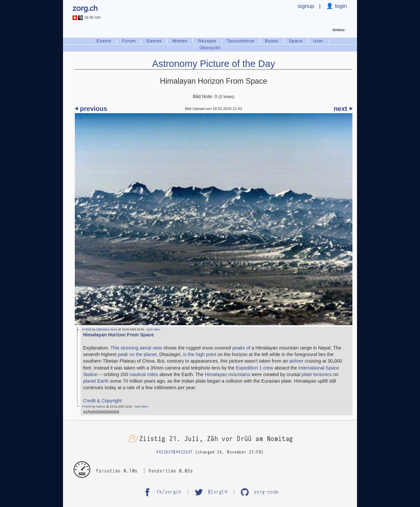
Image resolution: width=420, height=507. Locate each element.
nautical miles (144, 374)
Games (154, 41)
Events (104, 41)
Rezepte (207, 41)
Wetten (180, 41)
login (340, 6)
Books (272, 41)
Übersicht (210, 48)
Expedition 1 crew (255, 368)
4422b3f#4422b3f (175, 452)
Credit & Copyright (102, 401)
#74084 (87, 329)
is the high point (200, 354)
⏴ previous (91, 109)
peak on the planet (137, 354)
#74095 (87, 407)
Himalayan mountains (227, 374)
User (318, 41)
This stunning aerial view (136, 348)
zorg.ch (85, 8)
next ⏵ (343, 109)
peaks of (241, 348)
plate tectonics (317, 374)
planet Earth (96, 381)
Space (296, 41)
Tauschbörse (241, 41)
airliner (296, 361)
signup (306, 6)
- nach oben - (153, 329)
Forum (129, 41)
